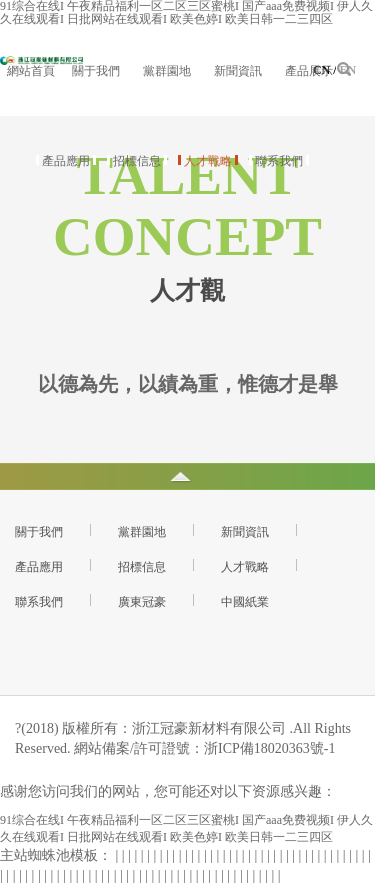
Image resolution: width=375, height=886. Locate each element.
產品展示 (309, 71)
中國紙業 (245, 602)
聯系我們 (279, 161)
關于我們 (96, 71)
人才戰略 (208, 161)
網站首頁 (31, 71)
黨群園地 (167, 71)
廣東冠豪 (142, 602)
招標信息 (137, 161)
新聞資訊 (238, 71)
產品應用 (66, 161)
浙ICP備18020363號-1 (269, 748)
